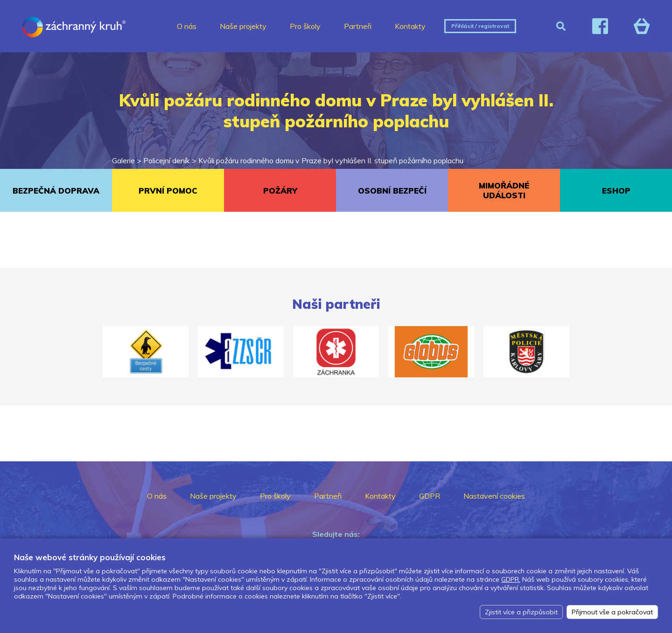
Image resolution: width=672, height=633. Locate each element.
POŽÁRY (280, 191)
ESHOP (616, 191)
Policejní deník (167, 160)
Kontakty (410, 26)
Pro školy (305, 26)
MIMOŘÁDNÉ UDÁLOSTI (504, 190)
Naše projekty (243, 26)
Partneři (358, 26)
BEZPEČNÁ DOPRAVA (56, 191)
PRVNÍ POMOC (168, 191)
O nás (187, 26)
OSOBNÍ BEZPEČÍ (392, 191)
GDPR (430, 496)
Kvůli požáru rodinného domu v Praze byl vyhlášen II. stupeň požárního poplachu (331, 160)
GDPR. (511, 579)
